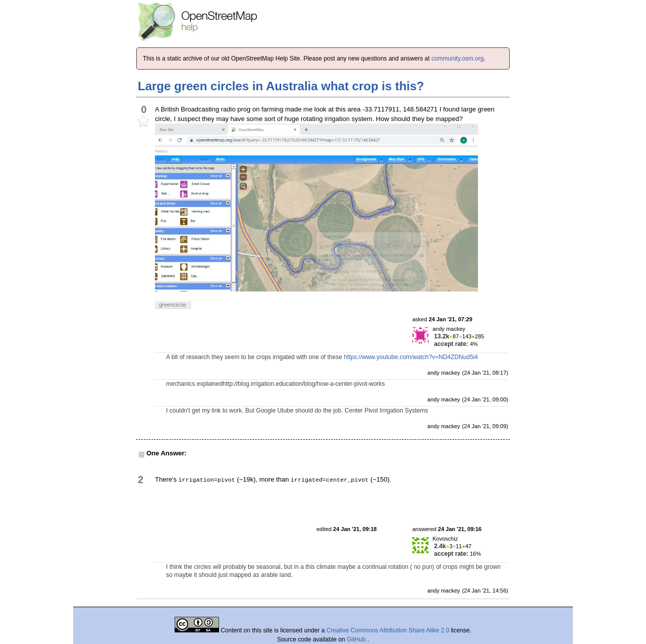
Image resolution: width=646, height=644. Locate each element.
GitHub (357, 639)
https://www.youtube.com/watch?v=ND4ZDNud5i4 (411, 357)
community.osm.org (458, 58)
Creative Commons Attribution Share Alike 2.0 (388, 630)
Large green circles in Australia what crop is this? (281, 86)
